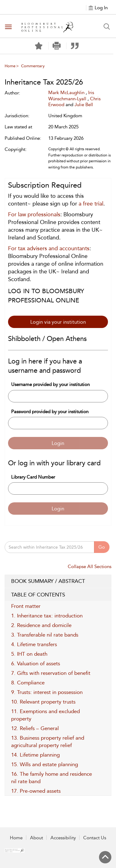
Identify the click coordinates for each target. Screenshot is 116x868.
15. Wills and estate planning (45, 764)
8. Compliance (28, 683)
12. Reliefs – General (35, 728)
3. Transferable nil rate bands (45, 635)
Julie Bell (84, 105)
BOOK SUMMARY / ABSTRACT (58, 581)
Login (58, 443)
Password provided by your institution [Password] (50, 412)
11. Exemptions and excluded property (45, 715)
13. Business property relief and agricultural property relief (48, 741)
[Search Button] (107, 27)
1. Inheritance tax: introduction (47, 616)
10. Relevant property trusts (43, 702)
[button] (57, 46)
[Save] (39, 46)
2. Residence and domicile (41, 625)
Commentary (33, 66)
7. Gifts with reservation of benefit (51, 673)
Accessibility (63, 838)
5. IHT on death (29, 654)
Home (10, 66)
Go (102, 547)
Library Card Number (33, 477)
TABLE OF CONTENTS (58, 595)
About (37, 838)
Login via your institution (58, 322)
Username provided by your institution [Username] (50, 384)
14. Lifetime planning (35, 755)
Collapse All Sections (90, 567)
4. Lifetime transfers (34, 644)
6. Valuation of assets (36, 663)
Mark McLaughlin (67, 93)
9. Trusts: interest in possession (47, 692)
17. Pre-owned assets (36, 791)
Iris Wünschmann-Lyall (71, 96)
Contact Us (95, 838)
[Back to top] (105, 857)
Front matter (26, 606)
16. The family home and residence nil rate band (52, 778)
